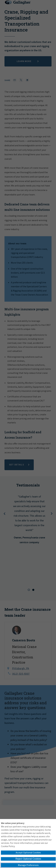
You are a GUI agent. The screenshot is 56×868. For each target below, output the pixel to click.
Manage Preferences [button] (28, 865)
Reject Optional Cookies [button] (28, 859)
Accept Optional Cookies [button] (28, 853)
